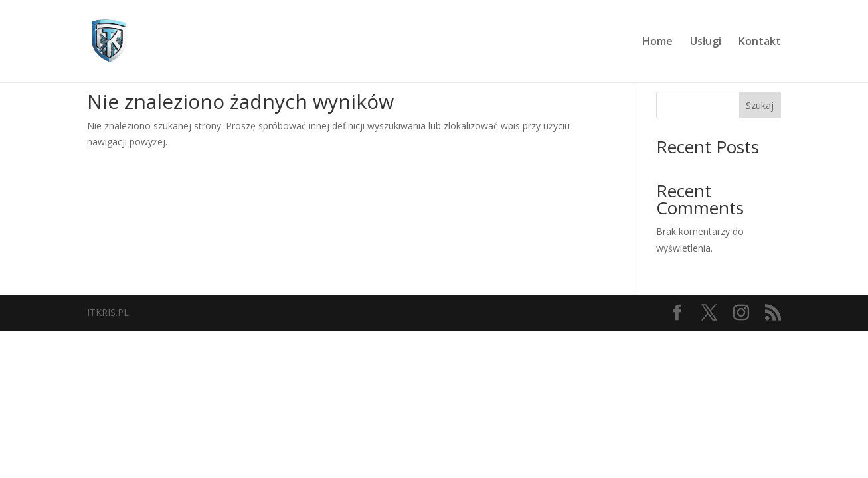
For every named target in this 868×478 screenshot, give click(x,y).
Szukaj (760, 105)
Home (657, 42)
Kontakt (760, 42)
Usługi (706, 42)
